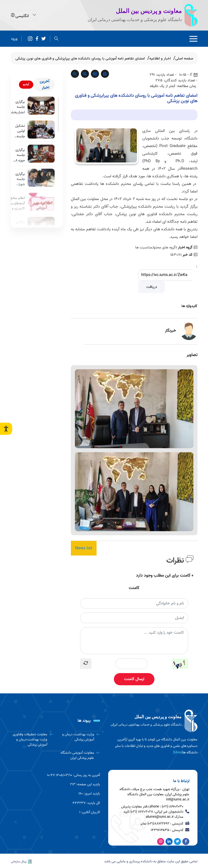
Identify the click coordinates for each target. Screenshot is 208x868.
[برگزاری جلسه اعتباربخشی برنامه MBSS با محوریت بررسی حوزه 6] (41, 106)
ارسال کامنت (134, 679)
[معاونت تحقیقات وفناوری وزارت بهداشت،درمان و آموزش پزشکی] (32, 740)
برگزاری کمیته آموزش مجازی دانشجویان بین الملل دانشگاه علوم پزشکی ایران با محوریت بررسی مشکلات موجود (17, 227)
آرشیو (26, 84)
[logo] (153, 721)
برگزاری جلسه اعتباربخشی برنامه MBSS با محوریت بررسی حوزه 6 (17, 107)
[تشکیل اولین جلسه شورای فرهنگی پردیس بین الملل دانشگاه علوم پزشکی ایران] (41, 130)
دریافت (152, 287)
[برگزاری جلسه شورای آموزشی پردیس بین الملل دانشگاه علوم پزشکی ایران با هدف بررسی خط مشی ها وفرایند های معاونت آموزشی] (41, 178)
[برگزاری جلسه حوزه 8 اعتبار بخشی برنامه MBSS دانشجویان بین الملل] (41, 154)
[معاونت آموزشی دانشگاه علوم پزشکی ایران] (79, 755)
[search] (56, 39)
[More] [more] (178, 752)
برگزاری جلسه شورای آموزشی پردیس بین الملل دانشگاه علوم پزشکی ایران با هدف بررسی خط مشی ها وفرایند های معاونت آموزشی (19, 179)
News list (84, 548)
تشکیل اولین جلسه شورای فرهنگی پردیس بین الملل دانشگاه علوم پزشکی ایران (19, 131)
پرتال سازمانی (21, 861)
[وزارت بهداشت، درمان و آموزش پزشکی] (79, 737)
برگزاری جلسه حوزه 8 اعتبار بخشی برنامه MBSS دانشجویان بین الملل (17, 155)
